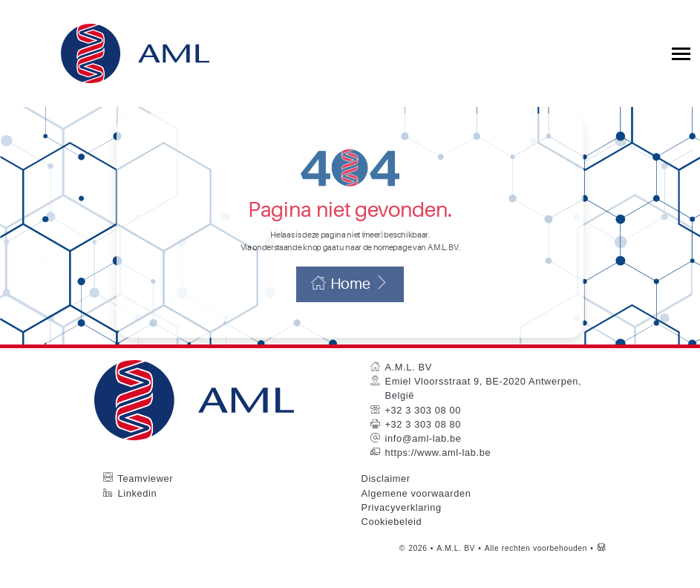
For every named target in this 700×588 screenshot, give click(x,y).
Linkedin (138, 514)
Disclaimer (386, 500)
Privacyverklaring (402, 529)
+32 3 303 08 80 (423, 446)
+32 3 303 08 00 (423, 431)
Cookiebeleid (392, 543)
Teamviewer (146, 500)
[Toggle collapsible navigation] (681, 54)
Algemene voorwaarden (416, 514)
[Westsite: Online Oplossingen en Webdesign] (602, 570)
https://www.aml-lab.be (438, 474)
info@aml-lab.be (423, 460)
